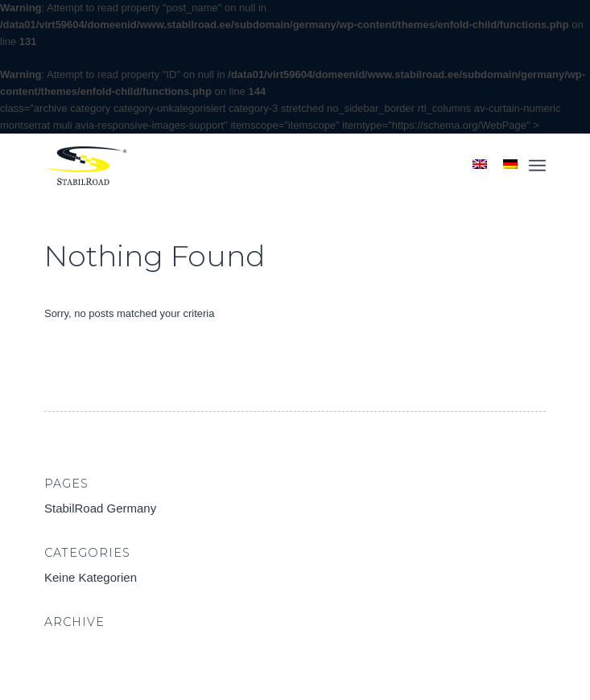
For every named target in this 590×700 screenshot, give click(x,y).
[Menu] (537, 166)
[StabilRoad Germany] (245, 166)
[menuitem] (537, 166)
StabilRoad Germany (100, 508)
